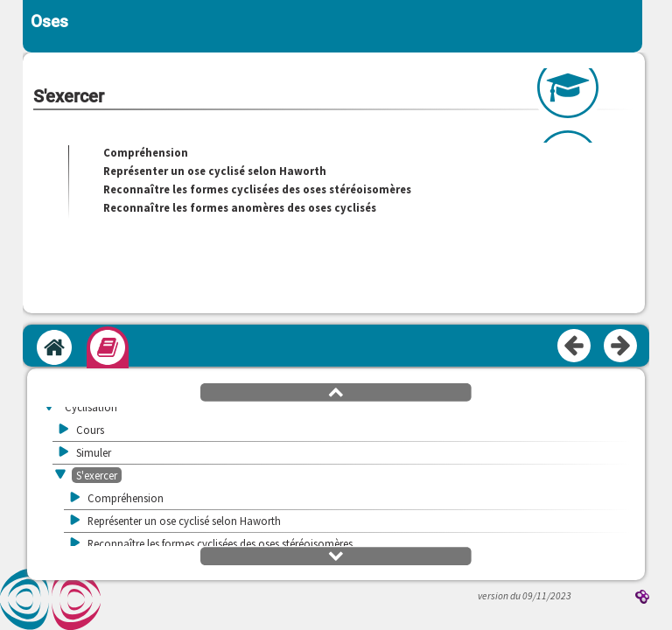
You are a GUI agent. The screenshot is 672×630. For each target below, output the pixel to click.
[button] (336, 391)
